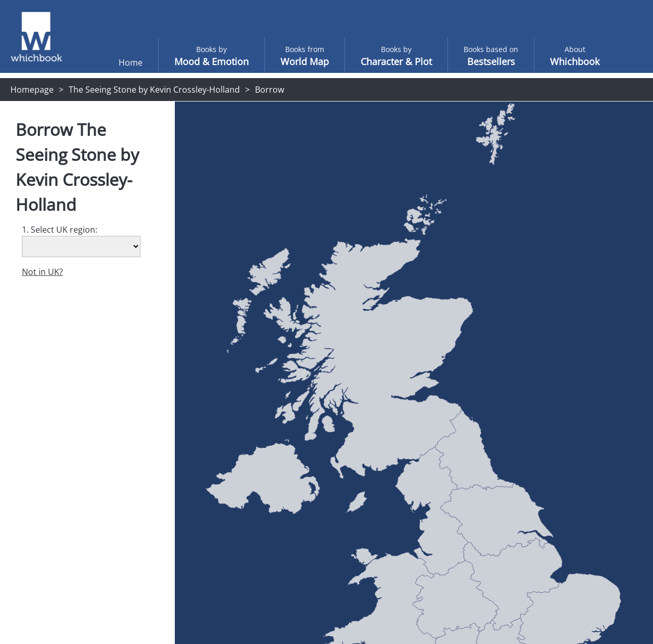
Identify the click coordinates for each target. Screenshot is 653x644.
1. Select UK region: (60, 230)
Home (110, 62)
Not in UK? (42, 272)
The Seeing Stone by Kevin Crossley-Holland (154, 90)
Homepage (32, 90)
